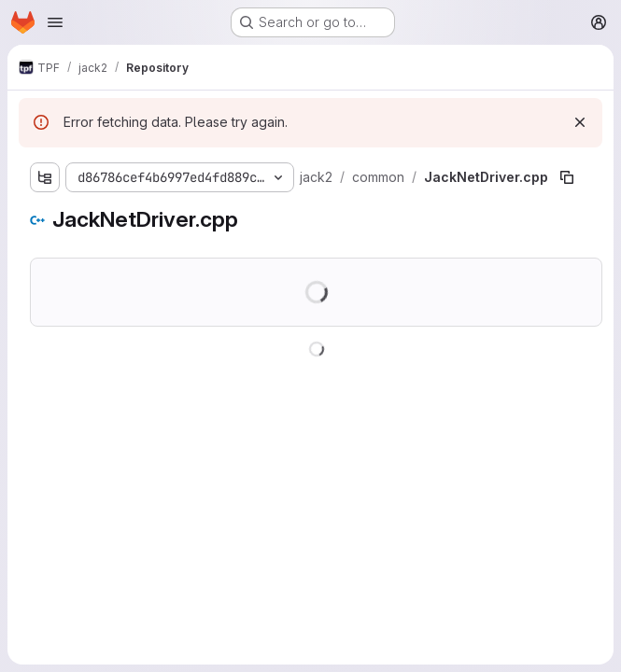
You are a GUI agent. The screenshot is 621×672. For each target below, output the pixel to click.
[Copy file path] (567, 177)
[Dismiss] (580, 122)
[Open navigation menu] (55, 22)
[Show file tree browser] (45, 177)
